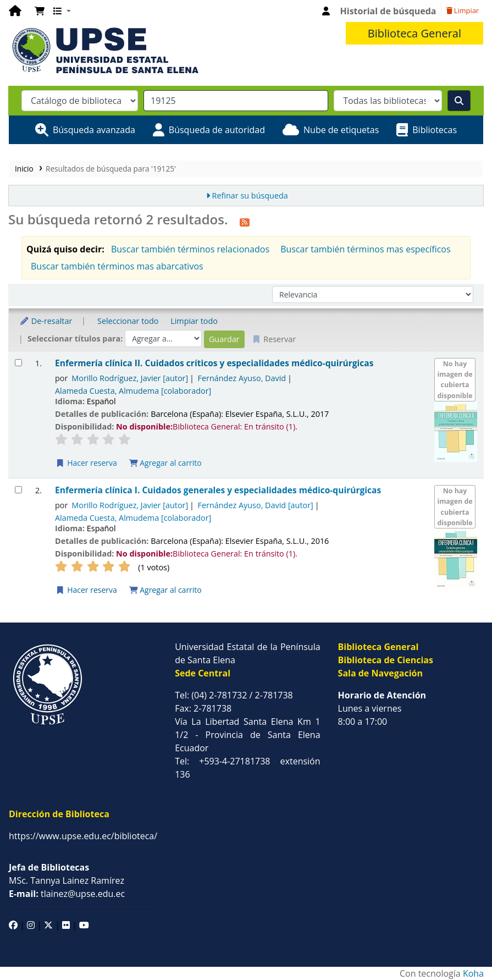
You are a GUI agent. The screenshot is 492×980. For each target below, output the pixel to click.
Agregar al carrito (165, 463)
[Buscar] (459, 101)
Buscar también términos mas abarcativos (117, 266)
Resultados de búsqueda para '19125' (111, 169)
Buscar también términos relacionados (190, 249)
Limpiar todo (194, 321)
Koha (473, 973)
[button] (40, 11)
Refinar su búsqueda (250, 196)
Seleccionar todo (128, 321)
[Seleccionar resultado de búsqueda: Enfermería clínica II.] (18, 363)
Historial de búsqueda (388, 11)
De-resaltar (46, 321)
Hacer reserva (86, 463)
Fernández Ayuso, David (242, 378)
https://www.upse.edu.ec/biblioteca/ (83, 836)
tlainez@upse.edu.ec (67, 894)
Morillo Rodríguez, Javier (130, 378)
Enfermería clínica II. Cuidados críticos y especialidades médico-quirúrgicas (214, 363)
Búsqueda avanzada (94, 130)
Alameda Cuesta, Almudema (133, 391)
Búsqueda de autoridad (217, 130)
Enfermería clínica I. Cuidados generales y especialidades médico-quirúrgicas (218, 490)
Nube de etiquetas (341, 130)
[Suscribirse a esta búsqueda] (245, 221)
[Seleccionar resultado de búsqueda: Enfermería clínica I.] (18, 490)
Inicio (24, 169)
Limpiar (463, 10)
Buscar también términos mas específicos (365, 249)
